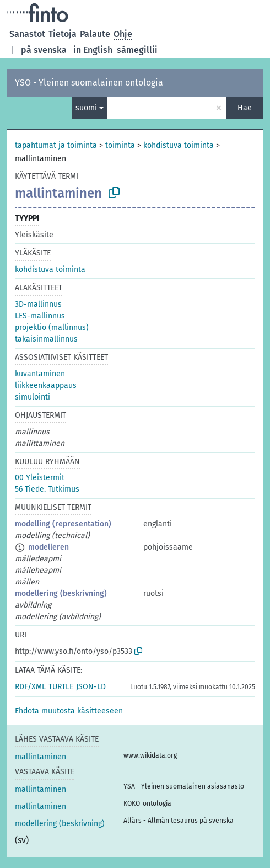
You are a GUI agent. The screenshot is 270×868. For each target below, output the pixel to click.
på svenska (44, 50)
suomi (86, 108)
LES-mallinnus (40, 316)
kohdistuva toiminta (179, 145)
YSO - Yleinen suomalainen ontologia (89, 82)
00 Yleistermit (40, 478)
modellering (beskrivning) (61, 593)
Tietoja (63, 34)
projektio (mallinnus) (52, 328)
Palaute (95, 34)
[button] (69, 711)
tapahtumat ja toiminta (56, 145)
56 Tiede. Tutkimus (47, 489)
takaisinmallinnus (46, 339)
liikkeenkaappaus (46, 385)
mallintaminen (40, 757)
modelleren (48, 547)
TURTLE (61, 687)
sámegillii (137, 50)
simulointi (33, 397)
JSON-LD (91, 687)
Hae (245, 108)
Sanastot (27, 34)
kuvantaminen (40, 374)
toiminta (120, 145)
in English (93, 50)
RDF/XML (30, 687)
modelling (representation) (63, 524)
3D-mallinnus (38, 304)
